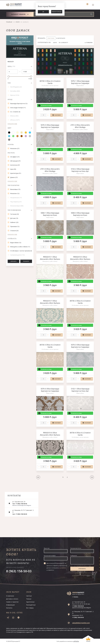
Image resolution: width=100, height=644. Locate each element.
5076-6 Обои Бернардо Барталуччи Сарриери (50, 390)
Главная (9, 22)
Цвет (10, 128)
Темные (29, 599)
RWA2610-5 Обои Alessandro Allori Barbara (80, 258)
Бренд (10, 100)
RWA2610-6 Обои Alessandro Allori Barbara (50, 434)
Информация (10, 605)
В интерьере (61, 38)
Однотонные (30, 602)
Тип (9, 83)
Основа (11, 145)
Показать (26, 261)
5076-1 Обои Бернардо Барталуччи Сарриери (80, 82)
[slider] (9, 77)
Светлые (29, 596)
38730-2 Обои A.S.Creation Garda (80, 302)
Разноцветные (31, 605)
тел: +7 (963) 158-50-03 (20, 504)
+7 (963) (78, 606)
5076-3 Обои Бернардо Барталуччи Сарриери (80, 346)
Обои (18, 22)
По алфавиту (63, 43)
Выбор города (57, 12)
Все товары (30, 608)
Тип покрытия (14, 185)
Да (43, 12)
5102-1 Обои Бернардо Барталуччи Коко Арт (80, 390)
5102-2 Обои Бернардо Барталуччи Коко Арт (80, 170)
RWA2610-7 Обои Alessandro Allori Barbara (50, 302)
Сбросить (13, 261)
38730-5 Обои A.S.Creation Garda (50, 82)
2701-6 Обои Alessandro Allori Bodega (80, 126)
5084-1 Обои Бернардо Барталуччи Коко (50, 214)
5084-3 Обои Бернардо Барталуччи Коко (80, 214)
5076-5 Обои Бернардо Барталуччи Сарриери (50, 126)
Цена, (11, 66)
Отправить (82, 569)
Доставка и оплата (12, 599)
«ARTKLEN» (76, 641)
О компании (10, 596)
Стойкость (12, 239)
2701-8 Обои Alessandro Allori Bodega (50, 170)
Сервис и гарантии (12, 602)
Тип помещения (14, 210)
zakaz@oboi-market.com (81, 623)
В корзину (58, 115)
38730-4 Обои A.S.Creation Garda (80, 434)
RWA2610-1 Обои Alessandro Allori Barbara (50, 258)
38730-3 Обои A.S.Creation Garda (50, 346)
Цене (55, 43)
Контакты (9, 608)
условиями (63, 568)
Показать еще (12, 124)
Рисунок (11, 153)
